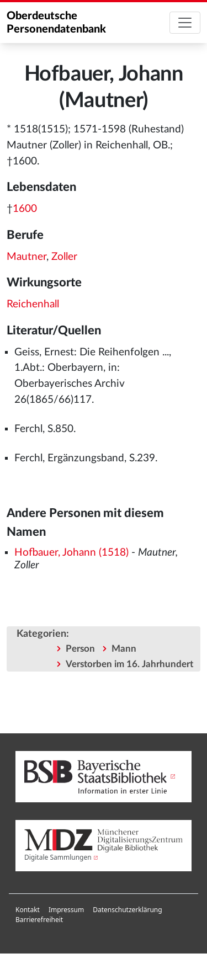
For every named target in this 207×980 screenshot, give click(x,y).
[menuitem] (28, 910)
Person (80, 649)
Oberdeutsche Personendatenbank (56, 23)
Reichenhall (33, 304)
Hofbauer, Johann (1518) (71, 553)
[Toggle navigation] (185, 23)
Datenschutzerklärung (127, 910)
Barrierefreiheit (39, 920)
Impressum (66, 910)
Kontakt (28, 910)
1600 (25, 209)
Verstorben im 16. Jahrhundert (129, 664)
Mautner (26, 257)
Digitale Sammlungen (58, 857)
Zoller (64, 257)
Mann (124, 649)
